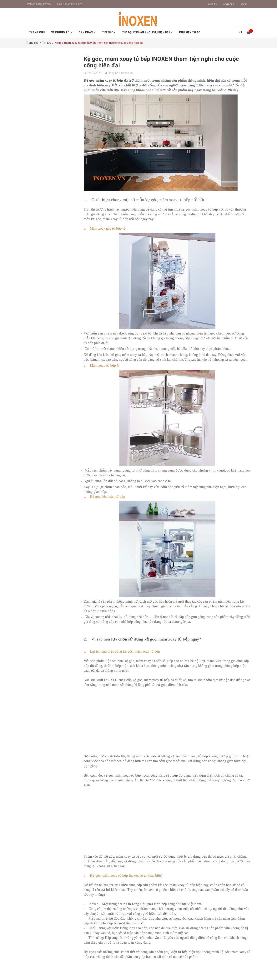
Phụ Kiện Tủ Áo (190, 32)
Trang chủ (37, 32)
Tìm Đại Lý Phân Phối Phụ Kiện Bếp (147, 32)
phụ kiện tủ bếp (176, 952)
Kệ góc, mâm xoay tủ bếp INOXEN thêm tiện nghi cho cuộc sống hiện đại (161, 62)
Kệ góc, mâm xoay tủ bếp (104, 80)
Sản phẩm (87, 32)
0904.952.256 (43, 4)
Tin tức (109, 32)
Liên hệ (243, 4)
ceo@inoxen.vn (73, 4)
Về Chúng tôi (62, 32)
